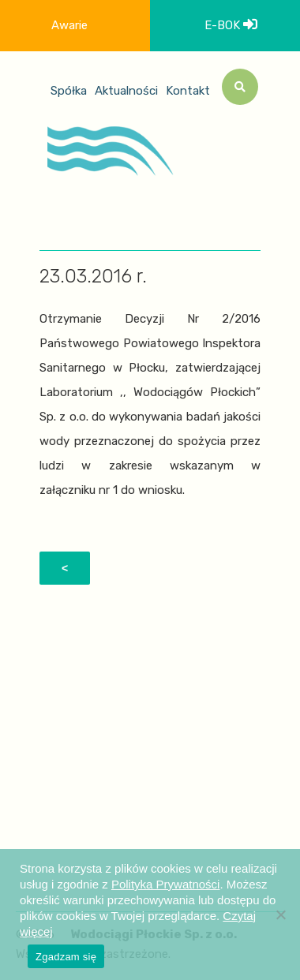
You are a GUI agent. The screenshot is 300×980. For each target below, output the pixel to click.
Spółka (69, 91)
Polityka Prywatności (166, 884)
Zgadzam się (66, 957)
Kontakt (188, 91)
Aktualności (126, 91)
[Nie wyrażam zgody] (280, 915)
